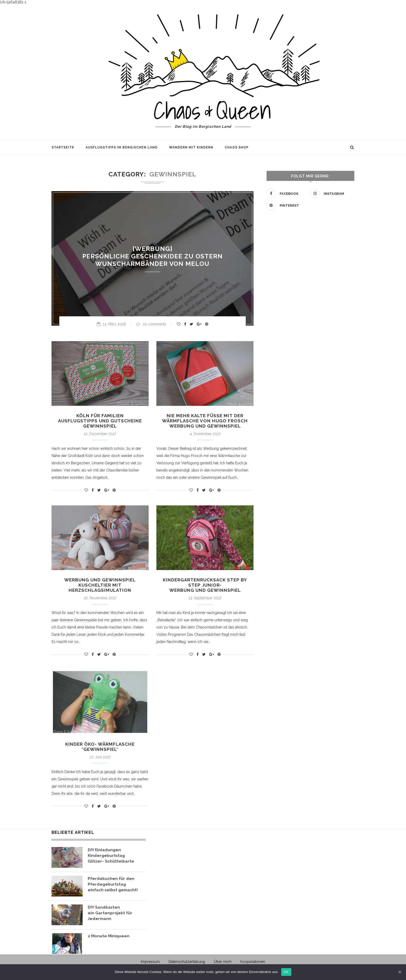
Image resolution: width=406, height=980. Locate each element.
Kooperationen (253, 964)
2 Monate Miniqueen (109, 938)
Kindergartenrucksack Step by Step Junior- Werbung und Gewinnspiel (205, 586)
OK (286, 972)
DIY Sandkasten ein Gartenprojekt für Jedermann (110, 915)
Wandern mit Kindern (191, 147)
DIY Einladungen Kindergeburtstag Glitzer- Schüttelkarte (111, 858)
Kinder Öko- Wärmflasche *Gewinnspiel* (100, 749)
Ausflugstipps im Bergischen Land (122, 147)
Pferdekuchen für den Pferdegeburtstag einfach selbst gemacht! (114, 886)
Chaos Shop (237, 147)
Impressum (150, 964)
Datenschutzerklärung (187, 964)
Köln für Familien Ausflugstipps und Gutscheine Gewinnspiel (100, 421)
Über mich (223, 964)
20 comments (151, 324)
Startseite (63, 147)
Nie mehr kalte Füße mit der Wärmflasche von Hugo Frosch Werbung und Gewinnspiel (205, 421)
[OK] (400, 972)
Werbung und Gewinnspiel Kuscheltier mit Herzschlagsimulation (100, 586)
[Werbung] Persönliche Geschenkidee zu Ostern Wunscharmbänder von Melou (153, 256)
